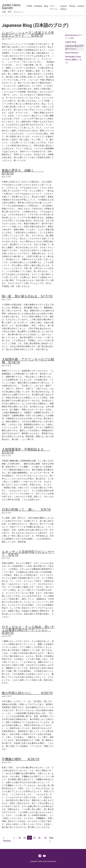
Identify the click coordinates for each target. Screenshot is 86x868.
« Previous (7, 839)
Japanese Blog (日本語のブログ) (74, 47)
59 (46, 838)
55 (34, 838)
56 (39, 838)
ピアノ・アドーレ (54, 8)
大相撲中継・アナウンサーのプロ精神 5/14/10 (28, 361)
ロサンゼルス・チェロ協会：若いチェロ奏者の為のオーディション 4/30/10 (28, 630)
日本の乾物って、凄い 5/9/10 (26, 510)
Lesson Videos (64, 8)
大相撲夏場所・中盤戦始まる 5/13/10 (26, 451)
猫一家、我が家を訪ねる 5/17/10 (27, 296)
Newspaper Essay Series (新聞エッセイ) (73, 60)
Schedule (38, 6)
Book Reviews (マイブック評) (74, 37)
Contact (81, 6)
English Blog (71, 42)
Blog (46, 6)
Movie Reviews (72, 53)
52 (20, 838)
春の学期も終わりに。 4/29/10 (27, 693)
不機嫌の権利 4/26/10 (21, 759)
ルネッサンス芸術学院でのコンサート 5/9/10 (28, 553)
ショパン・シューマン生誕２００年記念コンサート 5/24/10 (28, 34)
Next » (51, 839)
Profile (29, 6)
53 (25, 838)
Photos (72, 6)
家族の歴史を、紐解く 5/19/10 (23, 172)
